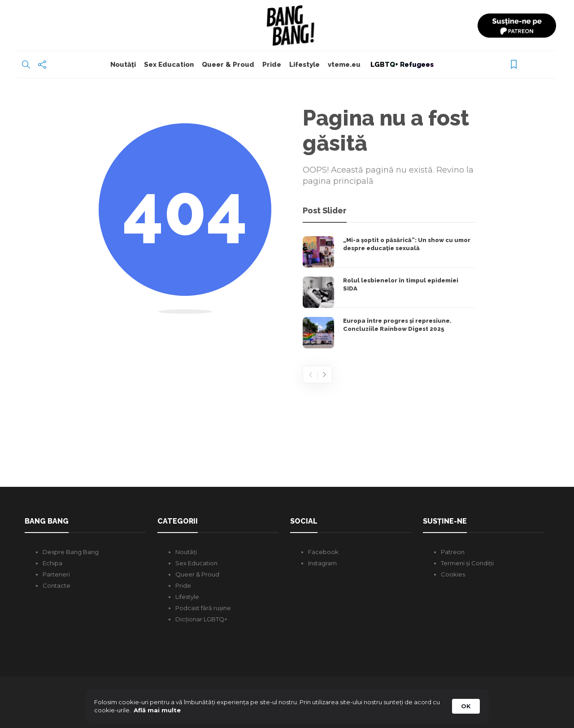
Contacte (57, 585)
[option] (389, 292)
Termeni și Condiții (467, 563)
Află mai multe (157, 710)
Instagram (322, 563)
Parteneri (56, 574)
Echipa (52, 563)
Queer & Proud (228, 65)
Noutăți (123, 65)
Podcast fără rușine (203, 608)
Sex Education (169, 65)
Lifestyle (304, 65)
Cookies (453, 574)
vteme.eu (344, 65)
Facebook (323, 552)
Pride (272, 65)
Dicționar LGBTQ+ (201, 619)
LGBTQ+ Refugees (401, 65)
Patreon (453, 552)
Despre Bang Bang (71, 552)
